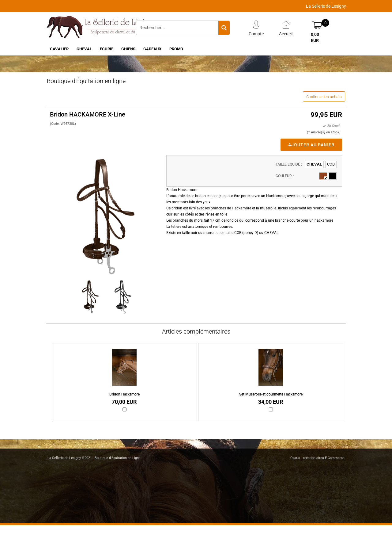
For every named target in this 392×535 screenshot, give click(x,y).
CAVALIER (59, 49)
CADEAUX (152, 49)
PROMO (176, 49)
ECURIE (107, 49)
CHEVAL (84, 49)
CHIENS (128, 49)
